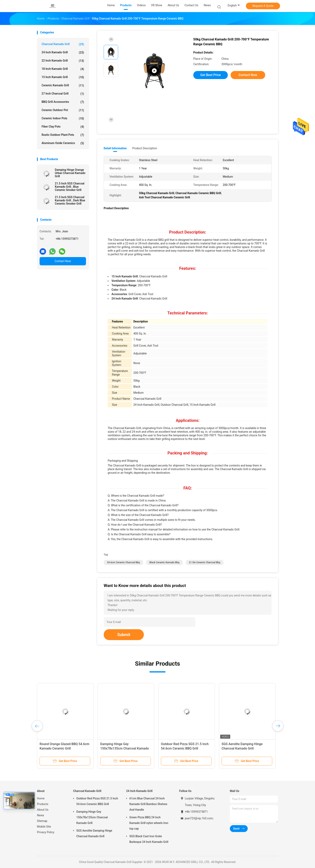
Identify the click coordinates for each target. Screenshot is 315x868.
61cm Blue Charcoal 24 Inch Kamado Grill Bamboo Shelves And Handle (148, 804)
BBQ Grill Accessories (63, 102)
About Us (43, 810)
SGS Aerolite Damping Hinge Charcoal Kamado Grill (94, 833)
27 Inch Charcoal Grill (63, 94)
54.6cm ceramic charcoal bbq (123, 562)
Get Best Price (211, 75)
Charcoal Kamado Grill (63, 44)
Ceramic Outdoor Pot (63, 110)
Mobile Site (44, 827)
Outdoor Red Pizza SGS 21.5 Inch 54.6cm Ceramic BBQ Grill (97, 801)
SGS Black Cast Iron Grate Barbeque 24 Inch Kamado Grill (149, 839)
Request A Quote (263, 6)
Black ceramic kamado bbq (164, 562)
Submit (124, 635)
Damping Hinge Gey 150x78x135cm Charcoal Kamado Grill (125, 748)
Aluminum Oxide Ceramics (63, 143)
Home (41, 798)
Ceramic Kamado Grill (63, 85)
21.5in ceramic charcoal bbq (205, 562)
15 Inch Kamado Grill (63, 77)
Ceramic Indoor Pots (63, 118)
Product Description (145, 148)
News (40, 815)
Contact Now (63, 261)
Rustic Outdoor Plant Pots (63, 135)
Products (43, 804)
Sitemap (42, 821)
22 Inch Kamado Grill (63, 61)
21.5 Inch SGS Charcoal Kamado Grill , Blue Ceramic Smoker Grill (70, 187)
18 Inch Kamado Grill (63, 69)
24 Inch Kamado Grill (63, 53)
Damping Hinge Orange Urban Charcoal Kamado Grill (70, 173)
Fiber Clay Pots (63, 127)
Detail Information (115, 148)
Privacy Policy (46, 832)
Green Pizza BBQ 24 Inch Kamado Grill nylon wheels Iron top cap (149, 823)
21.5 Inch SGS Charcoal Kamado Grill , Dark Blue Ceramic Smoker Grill (70, 200)
